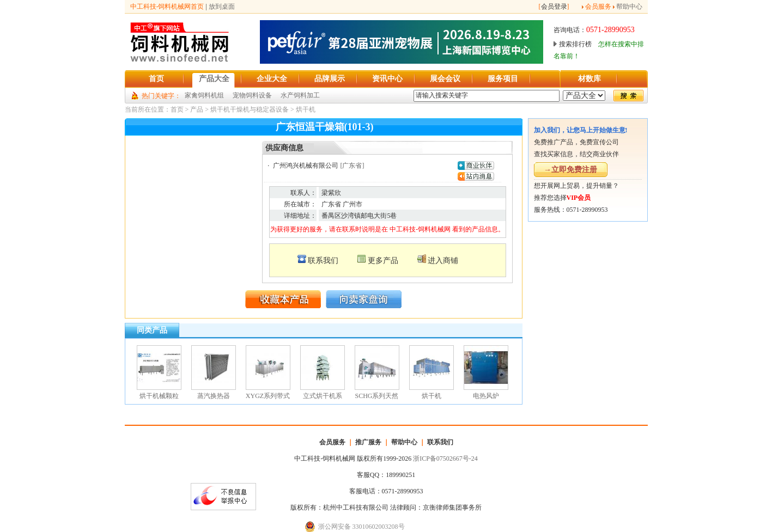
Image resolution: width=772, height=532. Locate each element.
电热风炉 (486, 396)
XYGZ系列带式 (268, 396)
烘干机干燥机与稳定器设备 (250, 109)
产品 (197, 109)
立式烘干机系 (323, 396)
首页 (177, 109)
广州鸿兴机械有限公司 (306, 166)
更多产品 (383, 261)
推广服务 (368, 442)
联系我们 (323, 261)
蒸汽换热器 (214, 396)
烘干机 (306, 109)
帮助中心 (629, 7)
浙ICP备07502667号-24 (445, 458)
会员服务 (598, 7)
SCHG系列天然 (376, 396)
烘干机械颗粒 (159, 396)
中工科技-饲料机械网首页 (167, 7)
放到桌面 (222, 7)
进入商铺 (443, 261)
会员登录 (554, 7)
